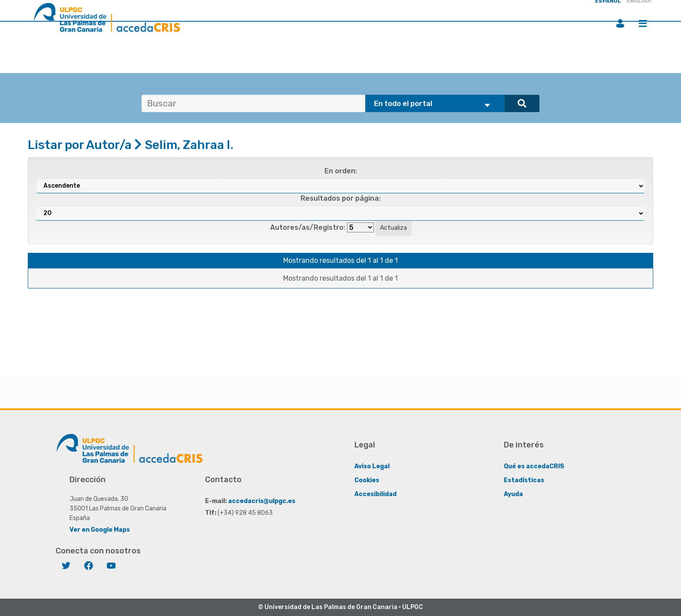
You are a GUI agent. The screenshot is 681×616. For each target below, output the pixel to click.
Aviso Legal (372, 466)
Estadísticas (524, 480)
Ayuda (513, 494)
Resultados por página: (340, 198)
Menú (643, 23)
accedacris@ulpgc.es (262, 501)
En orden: (341, 171)
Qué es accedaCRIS (534, 466)
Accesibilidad (375, 494)
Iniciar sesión (620, 23)
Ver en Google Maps (100, 530)
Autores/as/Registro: (308, 227)
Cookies (367, 480)
